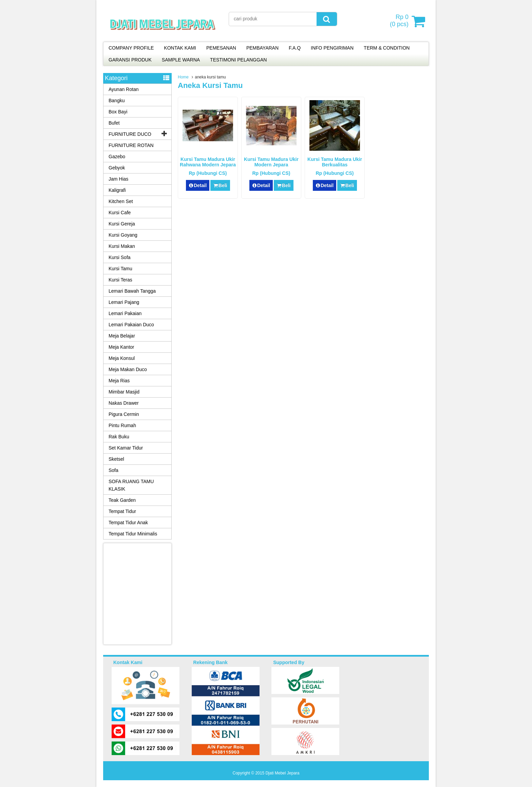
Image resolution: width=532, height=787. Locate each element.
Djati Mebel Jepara (282, 773)
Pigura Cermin (124, 414)
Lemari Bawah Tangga (132, 291)
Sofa (113, 470)
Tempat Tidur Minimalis (133, 534)
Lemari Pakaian (125, 313)
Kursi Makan (122, 246)
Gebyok (117, 168)
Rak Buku (119, 437)
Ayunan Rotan (123, 89)
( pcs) (400, 21)
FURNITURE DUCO (130, 134)
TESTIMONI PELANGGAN (238, 60)
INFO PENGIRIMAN (332, 48)
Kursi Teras (120, 280)
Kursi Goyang (123, 235)
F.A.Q (295, 48)
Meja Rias (119, 381)
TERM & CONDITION (387, 48)
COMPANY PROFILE (131, 48)
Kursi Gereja (122, 224)
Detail (198, 185)
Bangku (117, 100)
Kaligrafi (117, 190)
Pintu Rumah (122, 425)
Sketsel (116, 459)
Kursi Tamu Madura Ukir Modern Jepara (271, 162)
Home (183, 77)
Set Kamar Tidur (126, 448)
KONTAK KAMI (180, 48)
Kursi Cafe (120, 213)
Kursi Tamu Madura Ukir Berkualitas (335, 162)
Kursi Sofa (120, 257)
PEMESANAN (221, 48)
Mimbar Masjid (124, 392)
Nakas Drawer (124, 403)
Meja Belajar (122, 336)
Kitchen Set (121, 201)
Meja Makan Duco (128, 369)
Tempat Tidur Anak (128, 523)
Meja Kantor (121, 347)
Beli (220, 185)
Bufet (114, 123)
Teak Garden (122, 500)
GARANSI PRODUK (130, 60)
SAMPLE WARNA (181, 60)
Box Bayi (118, 112)
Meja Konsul (122, 358)
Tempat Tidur (122, 511)
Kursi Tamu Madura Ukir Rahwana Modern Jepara (208, 162)
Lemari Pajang (124, 302)
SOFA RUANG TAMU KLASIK (131, 485)
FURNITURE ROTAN (131, 145)
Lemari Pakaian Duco (131, 325)
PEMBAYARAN (262, 48)
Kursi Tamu (120, 269)
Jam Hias (118, 179)
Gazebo (117, 157)
